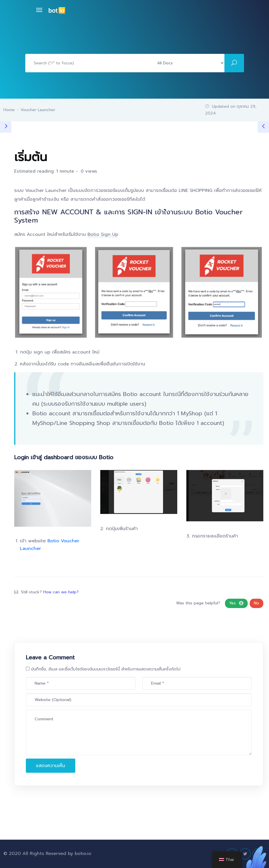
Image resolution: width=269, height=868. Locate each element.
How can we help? (61, 592)
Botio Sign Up (103, 234)
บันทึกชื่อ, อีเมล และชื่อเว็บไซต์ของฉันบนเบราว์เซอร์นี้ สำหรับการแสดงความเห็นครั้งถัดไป (106, 669)
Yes (236, 603)
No (257, 603)
